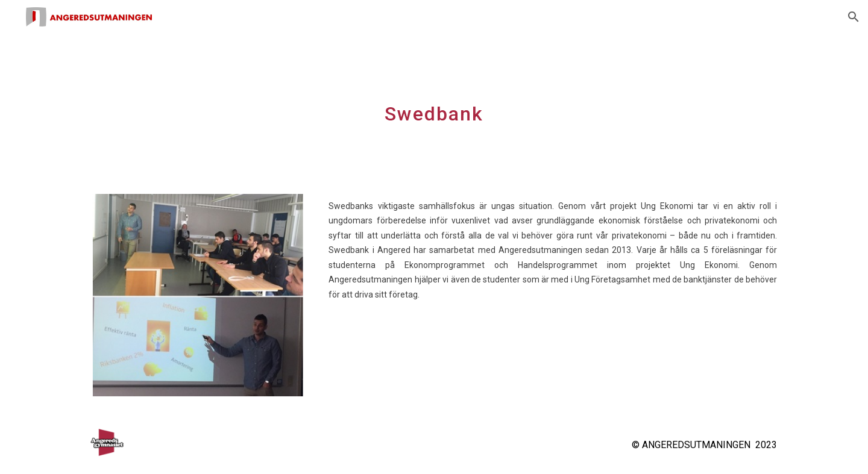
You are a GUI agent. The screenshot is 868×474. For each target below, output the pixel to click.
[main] (434, 107)
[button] (854, 17)
